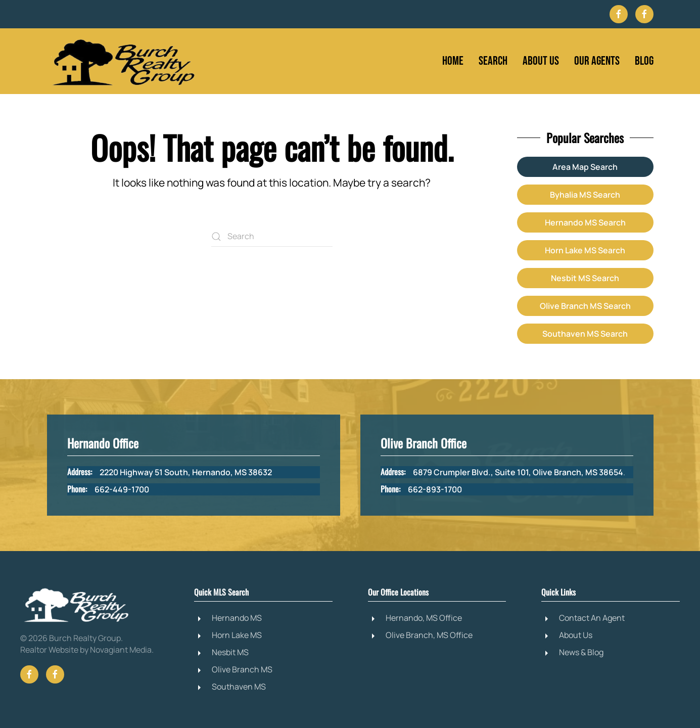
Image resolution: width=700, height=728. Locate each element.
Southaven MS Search (585, 334)
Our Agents (597, 61)
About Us (541, 61)
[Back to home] (123, 61)
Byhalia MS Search (585, 195)
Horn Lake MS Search (585, 250)
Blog (644, 61)
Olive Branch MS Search (585, 306)
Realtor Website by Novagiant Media (86, 650)
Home (453, 61)
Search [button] (493, 61)
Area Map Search (585, 167)
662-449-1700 (122, 489)
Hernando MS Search (585, 222)
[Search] (272, 237)
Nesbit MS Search (585, 278)
